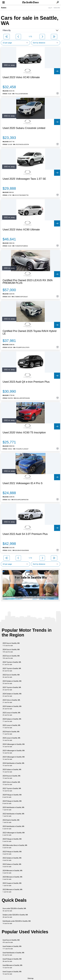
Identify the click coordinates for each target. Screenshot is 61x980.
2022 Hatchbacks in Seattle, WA (13, 815)
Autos (4, 8)
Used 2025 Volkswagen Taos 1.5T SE (24, 179)
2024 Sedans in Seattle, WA (12, 695)
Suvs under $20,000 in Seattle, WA (14, 910)
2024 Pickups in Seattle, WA (12, 796)
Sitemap (31, 978)
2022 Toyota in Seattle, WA (12, 790)
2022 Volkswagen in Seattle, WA (14, 834)
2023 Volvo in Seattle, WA (11, 701)
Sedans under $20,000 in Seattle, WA (15, 916)
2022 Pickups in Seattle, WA (12, 853)
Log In (50, 8)
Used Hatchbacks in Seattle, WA (13, 954)
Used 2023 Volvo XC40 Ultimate (21, 77)
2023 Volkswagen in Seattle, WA (14, 758)
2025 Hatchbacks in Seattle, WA (13, 809)
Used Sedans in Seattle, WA (12, 947)
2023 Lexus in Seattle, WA (11, 714)
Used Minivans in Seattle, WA (12, 966)
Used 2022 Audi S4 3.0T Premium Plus (25, 534)
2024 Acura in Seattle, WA (11, 777)
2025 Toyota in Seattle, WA (12, 670)
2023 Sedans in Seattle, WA (12, 682)
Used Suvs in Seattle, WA (11, 941)
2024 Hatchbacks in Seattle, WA (13, 764)
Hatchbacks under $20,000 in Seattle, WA (17, 922)
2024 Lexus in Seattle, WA (11, 739)
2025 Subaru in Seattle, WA (12, 771)
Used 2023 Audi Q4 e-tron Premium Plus (26, 382)
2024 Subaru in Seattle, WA (12, 720)
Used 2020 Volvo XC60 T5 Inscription (24, 433)
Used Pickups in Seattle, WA (12, 960)
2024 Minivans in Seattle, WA (12, 872)
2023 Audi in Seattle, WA (11, 733)
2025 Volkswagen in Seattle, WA (14, 752)
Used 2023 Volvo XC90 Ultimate (21, 230)
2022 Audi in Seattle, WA (11, 821)
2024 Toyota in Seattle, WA (12, 663)
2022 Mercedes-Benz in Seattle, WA (15, 846)
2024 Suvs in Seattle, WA (11, 651)
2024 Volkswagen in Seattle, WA (14, 745)
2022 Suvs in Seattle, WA (11, 676)
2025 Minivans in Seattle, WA (12, 878)
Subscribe (57, 8)
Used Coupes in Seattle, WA (12, 973)
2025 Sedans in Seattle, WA (12, 708)
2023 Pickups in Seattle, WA (12, 802)
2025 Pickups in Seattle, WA (12, 840)
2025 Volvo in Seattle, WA (11, 783)
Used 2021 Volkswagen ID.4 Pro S (23, 483)
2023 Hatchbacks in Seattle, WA (13, 828)
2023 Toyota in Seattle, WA (12, 689)
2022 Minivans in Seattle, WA (12, 891)
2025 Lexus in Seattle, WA (11, 726)
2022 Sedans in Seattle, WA (12, 859)
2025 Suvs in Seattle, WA (11, 644)
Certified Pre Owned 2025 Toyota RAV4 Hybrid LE (30, 332)
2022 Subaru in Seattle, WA (12, 865)
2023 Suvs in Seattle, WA (11, 657)
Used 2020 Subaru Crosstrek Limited (24, 128)
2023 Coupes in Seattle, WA (12, 884)
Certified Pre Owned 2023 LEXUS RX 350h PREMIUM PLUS (28, 282)
